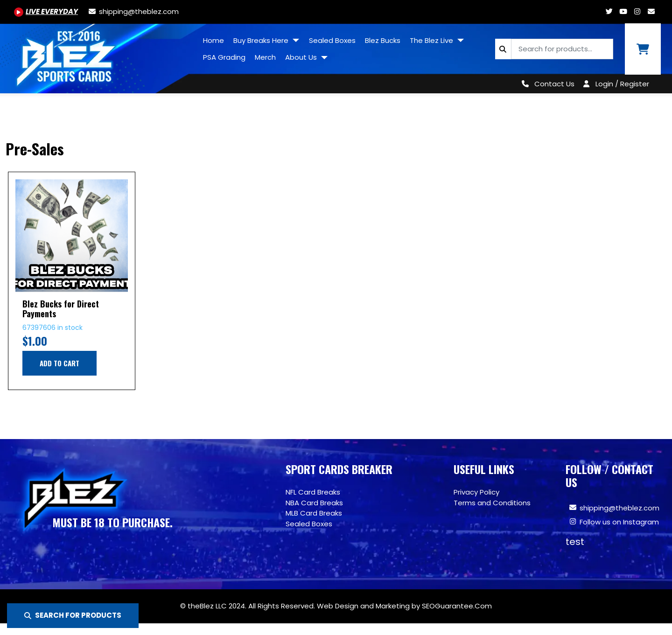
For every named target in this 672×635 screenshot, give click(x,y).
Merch (265, 57)
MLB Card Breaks (314, 513)
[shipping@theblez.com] (133, 11)
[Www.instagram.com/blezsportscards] (637, 11)
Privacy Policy (476, 492)
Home (213, 40)
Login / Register (622, 84)
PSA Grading (224, 57)
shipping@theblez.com (619, 508)
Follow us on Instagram (619, 522)
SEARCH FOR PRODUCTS (73, 615)
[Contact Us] (546, 84)
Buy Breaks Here (262, 40)
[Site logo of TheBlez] (99, 55)
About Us (302, 57)
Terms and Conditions (492, 503)
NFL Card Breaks (313, 492)
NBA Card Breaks (314, 503)
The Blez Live (432, 40)
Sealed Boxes (332, 40)
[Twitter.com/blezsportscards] (609, 11)
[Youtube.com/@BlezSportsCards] (46, 11)
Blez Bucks (383, 40)
